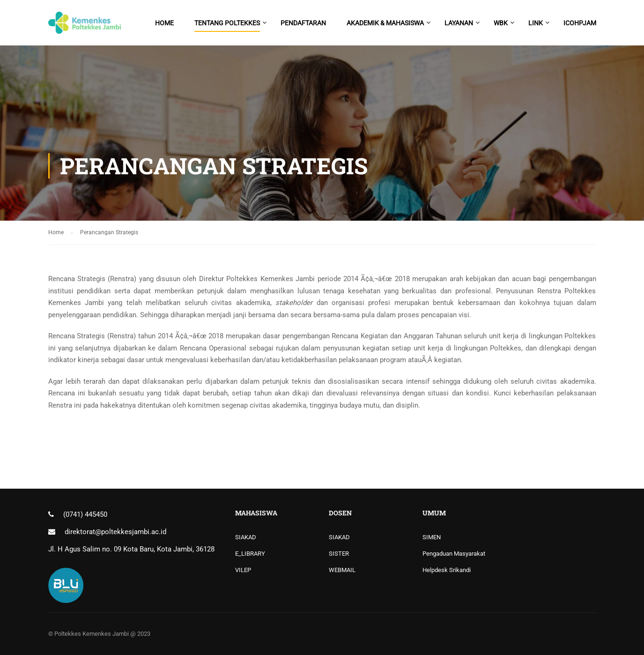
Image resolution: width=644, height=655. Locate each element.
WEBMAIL (342, 570)
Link (536, 23)
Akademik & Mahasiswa (385, 23)
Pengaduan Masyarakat (454, 554)
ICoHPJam (580, 23)
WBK (501, 23)
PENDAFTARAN (303, 23)
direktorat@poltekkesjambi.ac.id (115, 532)
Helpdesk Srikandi (447, 570)
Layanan (459, 23)
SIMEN (432, 537)
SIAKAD (246, 537)
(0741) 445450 (85, 514)
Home (164, 23)
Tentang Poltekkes (227, 23)
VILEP (243, 570)
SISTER (339, 554)
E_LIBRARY (250, 554)
